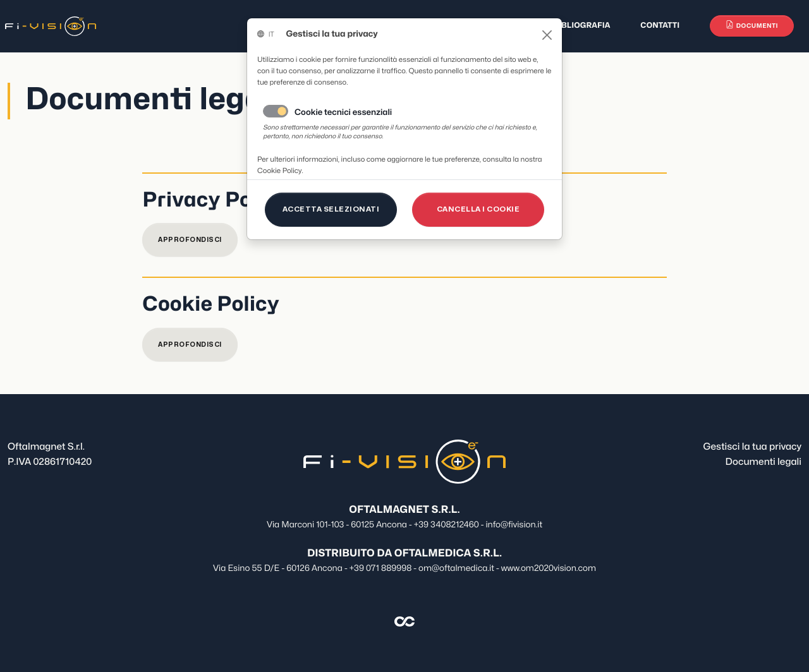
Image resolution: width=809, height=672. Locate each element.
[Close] (547, 35)
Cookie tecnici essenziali (343, 113)
